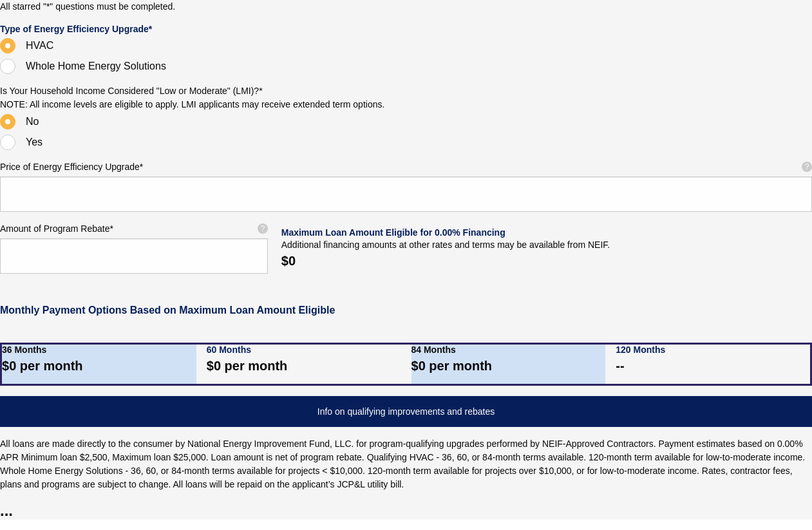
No (32, 121)
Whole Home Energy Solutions (96, 66)
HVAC (40, 45)
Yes (34, 142)
